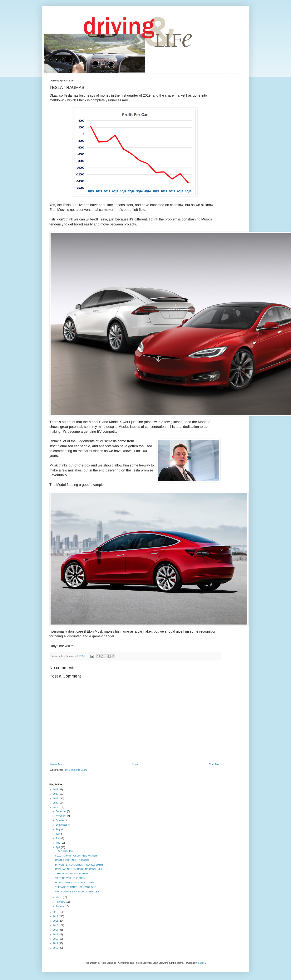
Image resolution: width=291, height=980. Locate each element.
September (62, 825)
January (60, 906)
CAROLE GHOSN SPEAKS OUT (72, 860)
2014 (56, 930)
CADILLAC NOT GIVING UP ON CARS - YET (79, 869)
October (60, 820)
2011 (56, 943)
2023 (56, 789)
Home (136, 764)
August (60, 829)
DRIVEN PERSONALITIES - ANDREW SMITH (79, 865)
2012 (56, 939)
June (59, 838)
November (61, 816)
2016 (56, 921)
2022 (56, 794)
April (58, 847)
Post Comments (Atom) (75, 770)
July (58, 834)
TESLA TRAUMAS (65, 851)
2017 (56, 916)
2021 (56, 799)
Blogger (201, 963)
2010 (56, 948)
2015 (56, 925)
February (61, 902)
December (61, 811)
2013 (56, 934)
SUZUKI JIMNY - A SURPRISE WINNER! (76, 856)
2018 (56, 912)
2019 (56, 808)
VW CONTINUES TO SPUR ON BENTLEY (77, 892)
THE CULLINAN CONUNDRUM (72, 874)
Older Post (214, 764)
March (59, 897)
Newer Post (56, 764)
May (58, 843)
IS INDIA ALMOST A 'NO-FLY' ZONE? (75, 883)
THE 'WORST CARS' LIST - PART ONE (76, 887)
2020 (56, 803)
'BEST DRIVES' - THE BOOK (70, 878)
